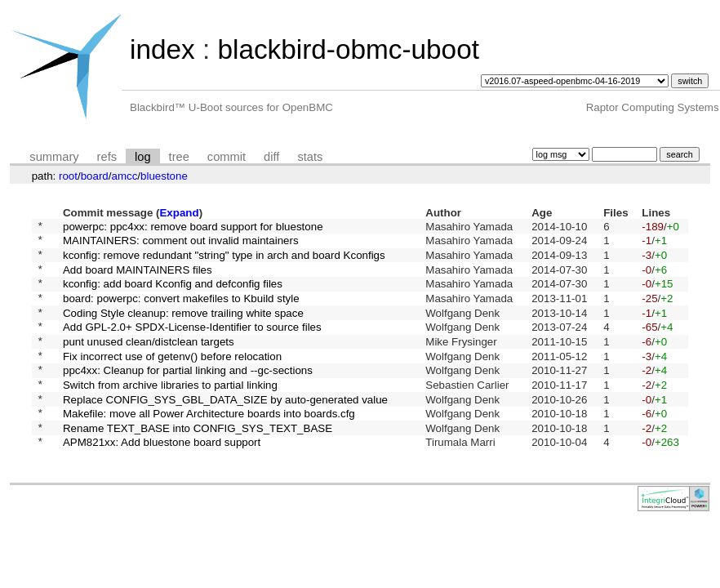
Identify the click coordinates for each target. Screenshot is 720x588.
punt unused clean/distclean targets (149, 362)
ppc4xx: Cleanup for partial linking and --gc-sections (188, 396)
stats (310, 157)
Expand (179, 213)
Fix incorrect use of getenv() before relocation (172, 379)
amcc (124, 176)
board (95, 176)
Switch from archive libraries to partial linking (170, 413)
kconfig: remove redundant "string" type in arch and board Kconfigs (224, 261)
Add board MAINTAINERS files (138, 278)
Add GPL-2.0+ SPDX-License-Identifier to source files (192, 346)
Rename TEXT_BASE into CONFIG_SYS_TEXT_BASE (198, 463)
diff (271, 157)
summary (54, 157)
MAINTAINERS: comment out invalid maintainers (181, 245)
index (162, 49)
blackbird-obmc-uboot (348, 49)
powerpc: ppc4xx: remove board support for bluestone (193, 227)
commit (227, 157)
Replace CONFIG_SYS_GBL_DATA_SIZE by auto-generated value (225, 430)
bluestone (164, 176)
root (68, 176)
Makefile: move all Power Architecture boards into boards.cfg (209, 447)
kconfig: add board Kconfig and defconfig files (173, 295)
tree (179, 157)
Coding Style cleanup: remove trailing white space (183, 329)
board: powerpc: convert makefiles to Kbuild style (181, 312)
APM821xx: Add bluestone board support (162, 481)
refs (107, 157)
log (143, 157)
